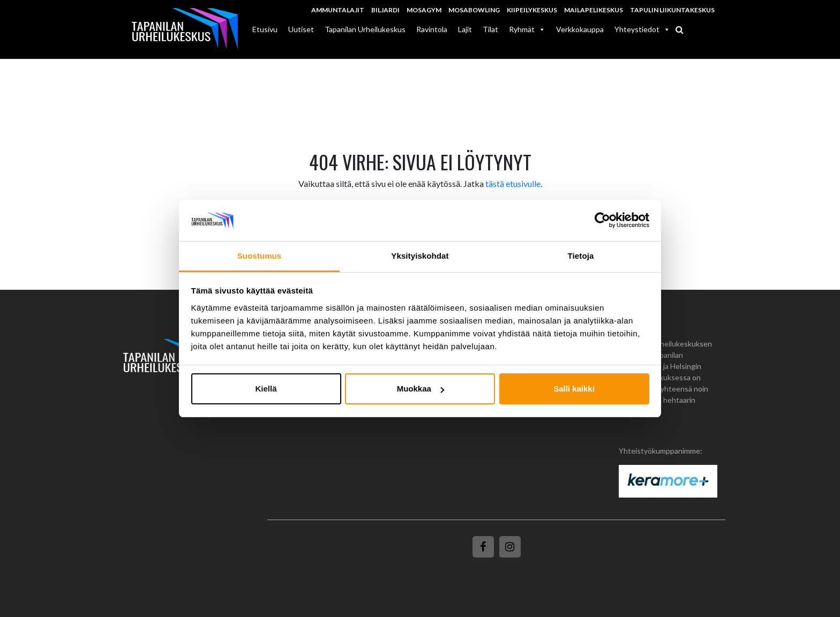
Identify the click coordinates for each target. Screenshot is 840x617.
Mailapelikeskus (594, 10)
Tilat (490, 29)
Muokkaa (421, 389)
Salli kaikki (574, 389)
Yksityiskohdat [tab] (420, 256)
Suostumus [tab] (260, 256)
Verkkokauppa (580, 29)
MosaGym (424, 10)
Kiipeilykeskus (532, 10)
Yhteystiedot (642, 29)
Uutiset (301, 29)
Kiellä (266, 389)
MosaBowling (474, 10)
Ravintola (432, 29)
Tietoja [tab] (581, 256)
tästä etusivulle (513, 183)
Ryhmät (527, 29)
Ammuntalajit (338, 10)
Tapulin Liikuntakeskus (672, 10)
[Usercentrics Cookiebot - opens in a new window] (602, 221)
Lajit (465, 29)
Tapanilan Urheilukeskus (365, 29)
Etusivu (265, 29)
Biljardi (385, 10)
